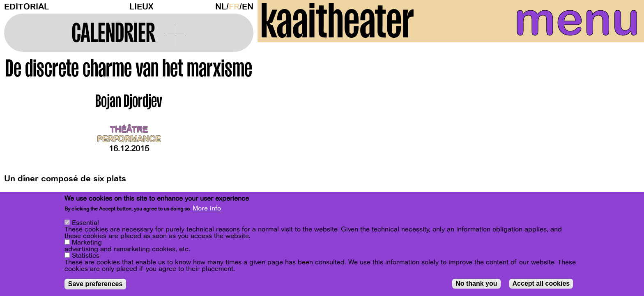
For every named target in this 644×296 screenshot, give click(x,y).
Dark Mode (209, 7)
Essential (85, 223)
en (248, 7)
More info (207, 208)
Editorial (26, 7)
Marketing (87, 243)
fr (234, 7)
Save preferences (95, 284)
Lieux (141, 7)
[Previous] (278, 133)
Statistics (86, 256)
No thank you (476, 283)
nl (221, 7)
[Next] (623, 133)
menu (560, 25)
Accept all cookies (541, 283)
